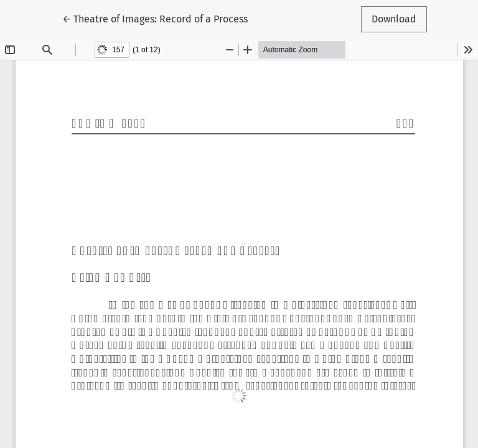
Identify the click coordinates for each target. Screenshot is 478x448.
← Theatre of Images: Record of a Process (155, 18)
